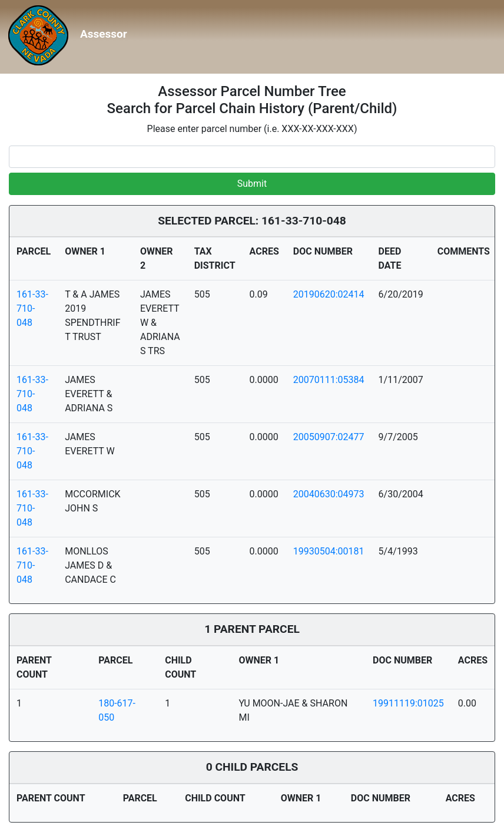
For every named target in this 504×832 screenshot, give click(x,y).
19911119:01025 (408, 703)
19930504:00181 (329, 551)
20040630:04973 (329, 494)
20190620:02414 (329, 294)
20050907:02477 (329, 437)
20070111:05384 (329, 380)
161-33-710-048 (32, 308)
